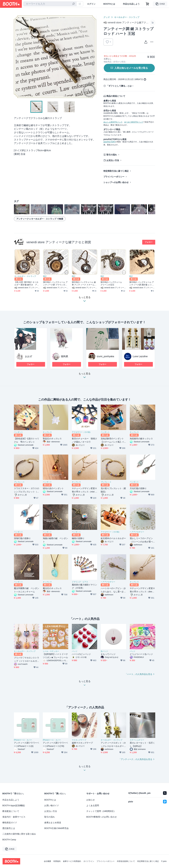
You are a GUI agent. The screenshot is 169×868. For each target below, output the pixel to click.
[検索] (73, 4)
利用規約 (57, 861)
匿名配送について (11, 811)
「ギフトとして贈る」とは (119, 86)
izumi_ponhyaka (106, 356)
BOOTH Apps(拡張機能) (14, 805)
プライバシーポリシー (114, 177)
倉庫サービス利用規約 (72, 861)
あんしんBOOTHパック (113, 122)
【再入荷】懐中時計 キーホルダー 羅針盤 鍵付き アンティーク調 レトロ (27, 284)
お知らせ (91, 800)
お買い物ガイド (52, 805)
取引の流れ (112, 155)
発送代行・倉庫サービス (14, 817)
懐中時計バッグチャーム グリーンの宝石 (112, 283)
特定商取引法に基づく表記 (116, 171)
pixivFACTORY (109, 142)
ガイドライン (89, 861)
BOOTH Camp (9, 840)
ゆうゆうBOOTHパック (134, 122)
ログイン (91, 4)
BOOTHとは (109, 4)
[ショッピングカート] (147, 4)
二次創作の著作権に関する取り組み (19, 834)
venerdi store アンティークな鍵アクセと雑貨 (59, 242)
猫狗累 (65, 356)
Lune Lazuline (140, 356)
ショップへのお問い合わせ (116, 182)
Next (94, 57)
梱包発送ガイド (10, 823)
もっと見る (85, 376)
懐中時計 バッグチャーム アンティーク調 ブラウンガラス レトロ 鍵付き (55, 284)
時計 (45, 276)
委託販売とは (9, 828)
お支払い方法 (113, 160)
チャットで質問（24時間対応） (101, 811)
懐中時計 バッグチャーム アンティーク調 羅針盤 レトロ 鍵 (142, 284)
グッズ (107, 17)
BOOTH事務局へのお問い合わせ (102, 817)
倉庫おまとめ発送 (53, 823)
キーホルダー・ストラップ (127, 17)
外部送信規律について (126, 861)
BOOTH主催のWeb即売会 (56, 828)
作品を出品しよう (131, 4)
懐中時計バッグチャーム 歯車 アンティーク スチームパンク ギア (84, 284)
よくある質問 (93, 805)
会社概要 (47, 861)
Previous (16, 57)
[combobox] (50, 4)
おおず (29, 356)
